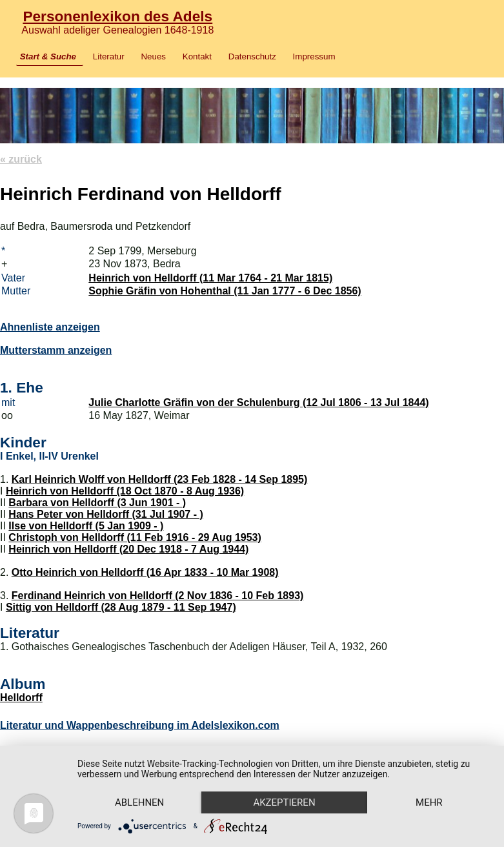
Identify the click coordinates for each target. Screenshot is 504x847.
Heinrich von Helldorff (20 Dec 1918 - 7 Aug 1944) (128, 549)
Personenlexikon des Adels (117, 16)
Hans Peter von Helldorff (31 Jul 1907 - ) (106, 514)
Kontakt (197, 56)
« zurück (21, 159)
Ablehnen (139, 802)
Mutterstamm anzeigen (56, 350)
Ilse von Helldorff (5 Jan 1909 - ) (86, 526)
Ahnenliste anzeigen (50, 327)
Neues (153, 56)
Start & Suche (48, 56)
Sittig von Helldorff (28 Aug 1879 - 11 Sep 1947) (121, 607)
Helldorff (21, 698)
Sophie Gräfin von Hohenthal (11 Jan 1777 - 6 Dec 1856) (225, 291)
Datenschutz (252, 56)
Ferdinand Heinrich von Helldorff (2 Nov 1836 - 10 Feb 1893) (158, 596)
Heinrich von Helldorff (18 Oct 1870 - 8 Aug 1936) (125, 491)
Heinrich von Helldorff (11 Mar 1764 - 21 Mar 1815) (210, 278)
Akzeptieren (284, 802)
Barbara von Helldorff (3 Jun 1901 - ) (97, 503)
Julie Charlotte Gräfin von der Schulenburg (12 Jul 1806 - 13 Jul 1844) (258, 403)
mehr (429, 802)
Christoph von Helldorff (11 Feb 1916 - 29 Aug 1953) (135, 537)
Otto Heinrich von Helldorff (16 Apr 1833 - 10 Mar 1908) (145, 572)
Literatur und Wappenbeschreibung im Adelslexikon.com (140, 725)
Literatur (109, 56)
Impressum (314, 56)
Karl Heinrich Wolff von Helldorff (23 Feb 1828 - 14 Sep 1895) (160, 479)
